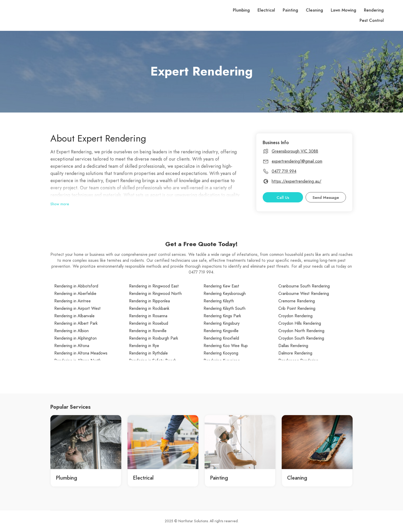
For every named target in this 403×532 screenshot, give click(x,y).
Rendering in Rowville (148, 331)
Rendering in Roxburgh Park (154, 338)
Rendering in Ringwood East (154, 286)
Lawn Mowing (344, 10)
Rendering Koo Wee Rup (226, 346)
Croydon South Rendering (301, 338)
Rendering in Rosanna (148, 316)
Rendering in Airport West (77, 309)
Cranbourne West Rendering (304, 294)
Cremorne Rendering (297, 301)
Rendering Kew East (221, 286)
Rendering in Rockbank (149, 309)
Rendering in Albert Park (76, 323)
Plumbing (241, 10)
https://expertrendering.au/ (296, 181)
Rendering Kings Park (222, 316)
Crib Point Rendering (297, 309)
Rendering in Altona (72, 346)
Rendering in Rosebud (149, 323)
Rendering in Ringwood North (155, 294)
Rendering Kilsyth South (225, 309)
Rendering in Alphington (75, 338)
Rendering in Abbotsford (76, 286)
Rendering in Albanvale (74, 316)
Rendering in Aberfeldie (75, 294)
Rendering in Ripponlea (149, 301)
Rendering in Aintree (72, 301)
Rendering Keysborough (225, 294)
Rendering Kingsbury (222, 323)
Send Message (326, 198)
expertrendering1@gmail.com (297, 161)
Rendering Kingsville (221, 331)
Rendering (374, 10)
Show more (60, 204)
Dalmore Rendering (295, 353)
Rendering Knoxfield (221, 338)
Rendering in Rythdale (148, 353)
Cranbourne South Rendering (304, 286)
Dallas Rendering (293, 346)
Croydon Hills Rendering (300, 323)
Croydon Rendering (295, 316)
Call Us (283, 198)
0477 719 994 (284, 171)
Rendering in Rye (144, 346)
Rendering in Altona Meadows (81, 353)
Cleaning (314, 10)
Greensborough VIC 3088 (295, 151)
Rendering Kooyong (221, 353)
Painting (290, 10)
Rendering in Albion (71, 331)
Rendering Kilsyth (219, 301)
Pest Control (372, 21)
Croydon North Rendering (301, 331)
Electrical (266, 10)
